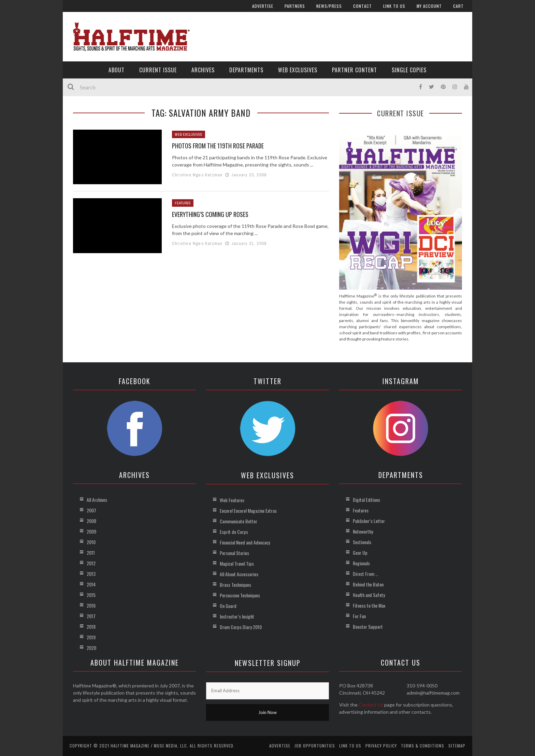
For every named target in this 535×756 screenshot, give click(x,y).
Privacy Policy (381, 746)
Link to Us (394, 6)
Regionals (361, 563)
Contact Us (371, 705)
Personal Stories (234, 553)
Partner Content (355, 70)
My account (429, 6)
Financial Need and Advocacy (245, 542)
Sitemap (457, 746)
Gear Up (360, 553)
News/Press (329, 6)
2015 (91, 595)
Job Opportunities (315, 746)
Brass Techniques (235, 585)
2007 (91, 510)
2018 (91, 627)
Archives (203, 70)
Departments (246, 70)
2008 (91, 521)
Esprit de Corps (234, 532)
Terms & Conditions (423, 746)
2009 (91, 531)
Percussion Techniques (240, 595)
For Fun (359, 616)
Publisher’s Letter (369, 521)
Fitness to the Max (369, 605)
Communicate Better (238, 521)
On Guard (228, 606)
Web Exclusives (298, 70)
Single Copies (409, 70)
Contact (363, 6)
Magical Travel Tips (237, 563)
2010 (91, 542)
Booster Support (368, 627)
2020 (91, 648)
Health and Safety (369, 595)
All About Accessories (239, 574)
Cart (458, 6)
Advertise (263, 6)
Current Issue (158, 70)
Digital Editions (366, 500)
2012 (91, 563)
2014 (91, 584)
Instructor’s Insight (237, 616)
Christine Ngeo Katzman (197, 175)
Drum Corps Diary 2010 (241, 627)
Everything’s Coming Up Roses (210, 214)
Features (183, 203)
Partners (295, 6)
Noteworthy (363, 531)
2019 (91, 637)
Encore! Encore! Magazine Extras (248, 511)
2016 (91, 605)
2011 (91, 553)
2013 (91, 574)
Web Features (232, 500)
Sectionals (362, 542)
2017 (91, 616)
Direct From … (365, 574)
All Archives (97, 500)
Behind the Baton (368, 584)
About (117, 70)
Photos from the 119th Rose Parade (218, 146)
